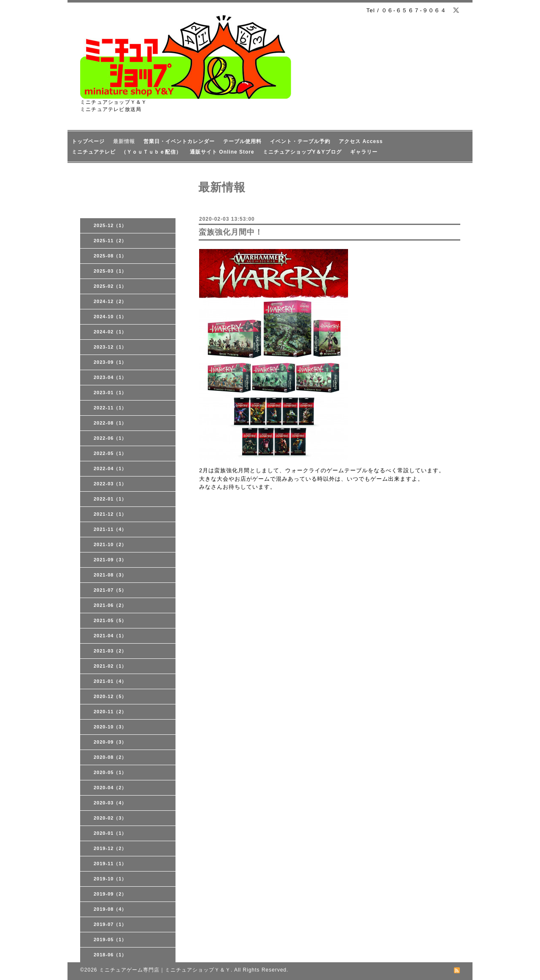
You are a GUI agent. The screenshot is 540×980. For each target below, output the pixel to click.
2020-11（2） (110, 712)
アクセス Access (361, 141)
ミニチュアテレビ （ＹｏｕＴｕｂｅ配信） (127, 152)
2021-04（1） (110, 636)
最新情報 (124, 141)
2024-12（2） (110, 301)
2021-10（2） (110, 544)
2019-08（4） (110, 909)
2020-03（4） (110, 803)
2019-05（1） (110, 939)
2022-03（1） (110, 484)
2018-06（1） (110, 955)
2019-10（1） (110, 879)
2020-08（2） (110, 757)
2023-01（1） (110, 393)
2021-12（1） (110, 514)
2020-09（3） (110, 742)
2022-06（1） (110, 438)
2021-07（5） (110, 590)
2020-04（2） (110, 788)
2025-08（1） (110, 256)
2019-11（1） (110, 864)
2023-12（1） (110, 347)
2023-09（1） (110, 362)
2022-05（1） (110, 453)
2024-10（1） (110, 317)
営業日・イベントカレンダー (179, 141)
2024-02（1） (110, 332)
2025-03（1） (110, 271)
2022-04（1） (110, 468)
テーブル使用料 (242, 141)
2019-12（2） (110, 848)
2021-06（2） (110, 605)
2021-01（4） (110, 681)
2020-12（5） (110, 696)
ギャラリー (364, 152)
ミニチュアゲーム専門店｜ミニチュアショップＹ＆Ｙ (165, 970)
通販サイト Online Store (222, 152)
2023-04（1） (110, 377)
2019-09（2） (110, 894)
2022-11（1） (110, 408)
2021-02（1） (110, 666)
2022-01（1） (110, 499)
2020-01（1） (110, 833)
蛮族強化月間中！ (231, 232)
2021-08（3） (110, 575)
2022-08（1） (110, 423)
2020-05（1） (110, 772)
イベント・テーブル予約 (300, 141)
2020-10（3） (110, 727)
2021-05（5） (110, 620)
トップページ (88, 141)
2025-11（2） (110, 241)
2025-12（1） (110, 225)
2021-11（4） (110, 529)
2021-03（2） (110, 651)
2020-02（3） (110, 818)
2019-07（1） (110, 924)
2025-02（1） (110, 286)
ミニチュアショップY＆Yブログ (302, 152)
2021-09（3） (110, 560)
